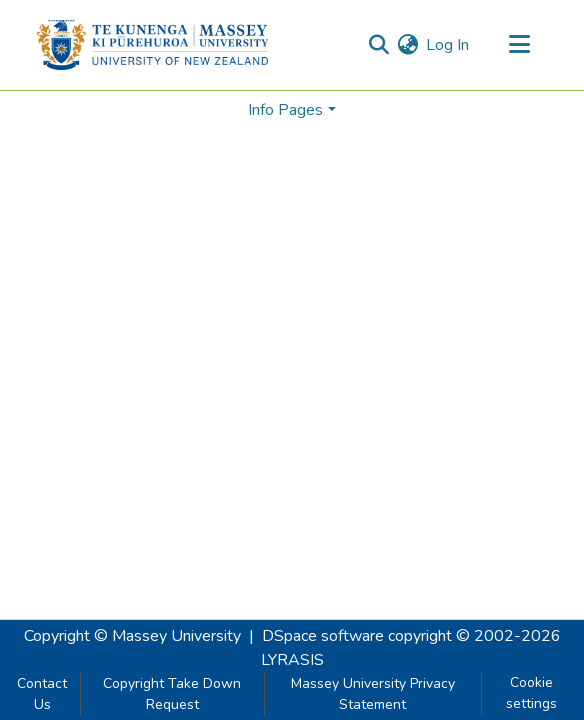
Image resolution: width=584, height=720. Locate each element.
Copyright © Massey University (132, 636)
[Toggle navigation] (519, 45)
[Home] (152, 45)
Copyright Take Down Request (172, 694)
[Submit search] (378, 45)
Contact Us (42, 694)
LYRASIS (292, 660)
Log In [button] (448, 45)
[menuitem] (407, 45)
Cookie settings (531, 693)
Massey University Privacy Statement (373, 694)
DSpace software (323, 636)
